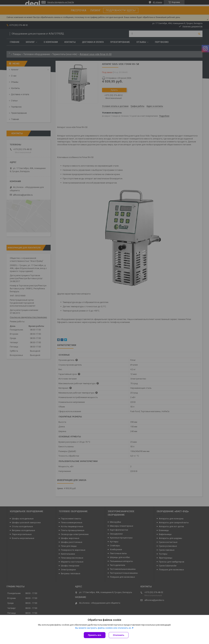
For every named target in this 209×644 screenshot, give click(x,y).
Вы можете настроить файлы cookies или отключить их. (103, 628)
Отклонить (119, 635)
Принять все (95, 635)
